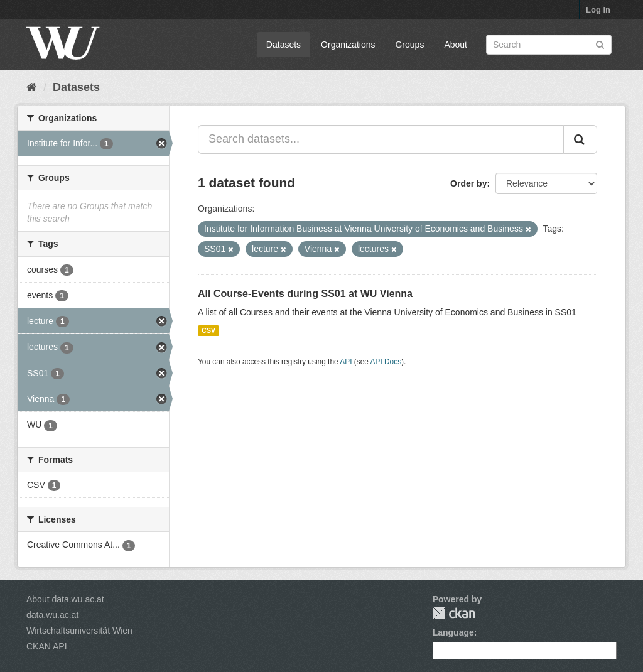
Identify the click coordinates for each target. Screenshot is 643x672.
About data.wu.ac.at (65, 599)
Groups (409, 45)
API (346, 362)
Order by (468, 183)
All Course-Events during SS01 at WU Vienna (305, 294)
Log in (598, 10)
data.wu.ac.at (52, 615)
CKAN (454, 613)
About (456, 45)
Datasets (284, 45)
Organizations (348, 45)
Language (453, 632)
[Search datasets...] (381, 139)
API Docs (386, 362)
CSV (208, 330)
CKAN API (47, 646)
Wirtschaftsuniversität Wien (79, 631)
